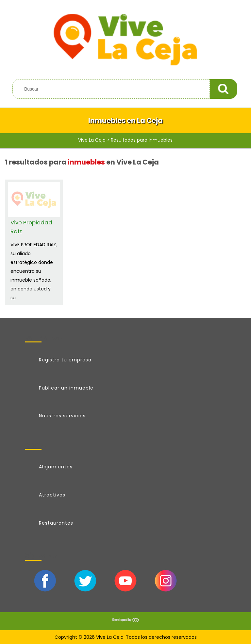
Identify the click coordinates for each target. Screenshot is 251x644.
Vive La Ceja (92, 140)
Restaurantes (56, 523)
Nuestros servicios (62, 416)
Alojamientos (56, 467)
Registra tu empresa (65, 360)
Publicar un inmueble (66, 388)
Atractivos (52, 495)
